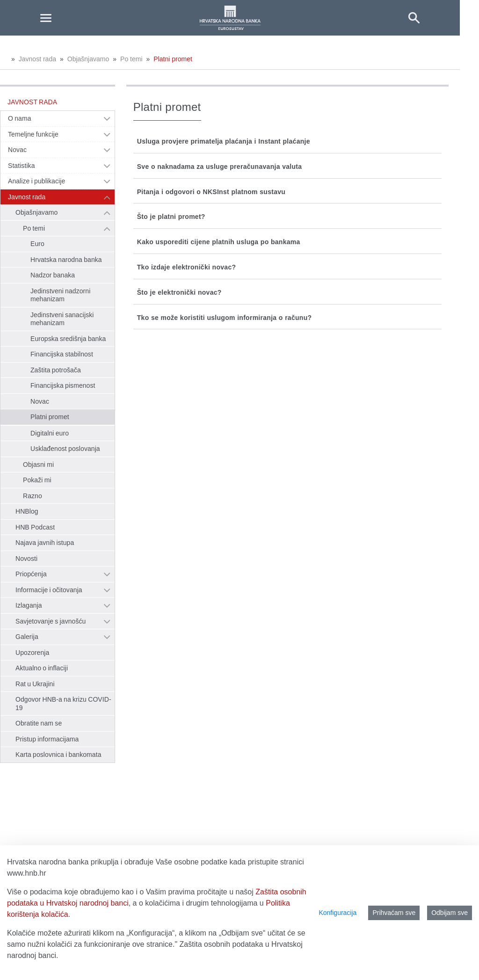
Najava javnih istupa (45, 543)
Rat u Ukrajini (35, 684)
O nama (20, 118)
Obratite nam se (39, 723)
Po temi (131, 59)
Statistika (22, 166)
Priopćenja (31, 574)
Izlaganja (29, 605)
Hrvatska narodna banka (66, 260)
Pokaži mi (37, 480)
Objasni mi (38, 465)
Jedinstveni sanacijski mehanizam (62, 319)
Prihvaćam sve (394, 913)
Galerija (27, 637)
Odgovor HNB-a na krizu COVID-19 (63, 704)
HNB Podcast (35, 527)
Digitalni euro (50, 433)
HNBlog (27, 511)
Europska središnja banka (68, 339)
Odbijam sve (450, 913)
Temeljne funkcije (33, 134)
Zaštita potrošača (56, 370)
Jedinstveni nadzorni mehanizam (60, 295)
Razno (33, 496)
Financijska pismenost (63, 385)
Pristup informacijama (47, 739)
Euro (37, 244)
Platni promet (173, 59)
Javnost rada (37, 59)
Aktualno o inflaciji (42, 668)
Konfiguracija (337, 913)
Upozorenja (32, 653)
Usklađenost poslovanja (65, 449)
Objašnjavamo (88, 59)
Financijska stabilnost (62, 354)
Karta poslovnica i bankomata (58, 755)
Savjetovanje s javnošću (51, 621)
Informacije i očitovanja (49, 590)
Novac (17, 150)
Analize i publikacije (36, 181)
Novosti (26, 559)
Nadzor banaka (53, 275)
